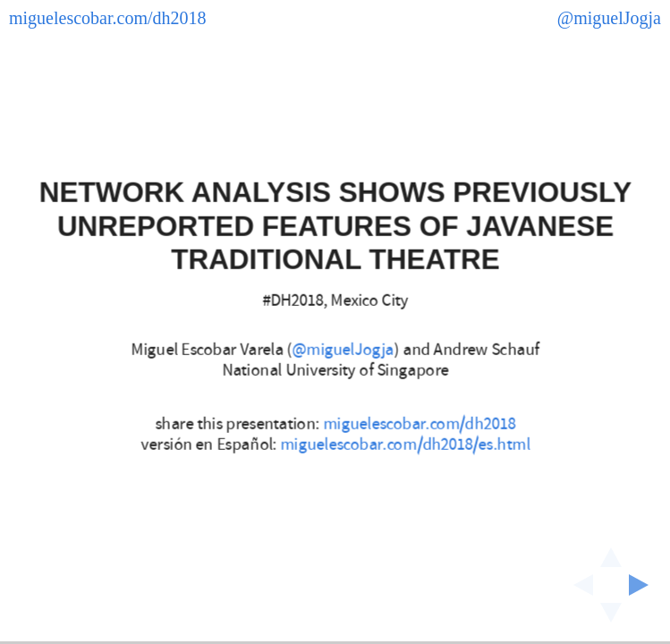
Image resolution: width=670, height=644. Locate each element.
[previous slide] (578, 585)
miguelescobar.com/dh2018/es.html (405, 444)
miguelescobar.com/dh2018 (420, 424)
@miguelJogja (343, 350)
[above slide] (611, 552)
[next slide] (644, 585)
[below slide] (611, 618)
